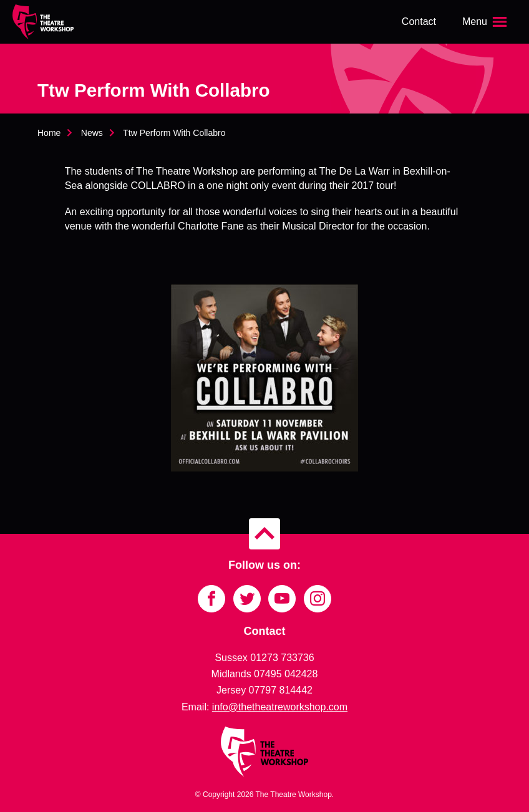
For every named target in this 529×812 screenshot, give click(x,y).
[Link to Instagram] (318, 599)
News (92, 133)
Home (49, 133)
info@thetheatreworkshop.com (280, 707)
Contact (419, 22)
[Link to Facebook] (211, 599)
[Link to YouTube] (282, 599)
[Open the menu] (486, 22)
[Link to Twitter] (247, 599)
